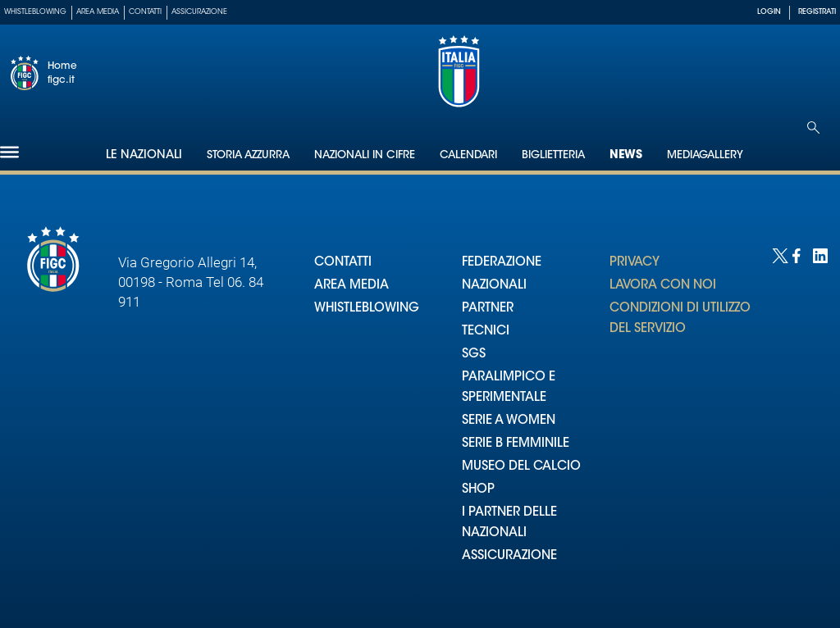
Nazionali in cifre (365, 155)
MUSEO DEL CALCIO (521, 467)
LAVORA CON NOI (663, 286)
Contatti (145, 12)
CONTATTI (343, 263)
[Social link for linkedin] (819, 255)
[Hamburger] (9, 152)
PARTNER (488, 309)
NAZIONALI (494, 286)
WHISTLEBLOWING (367, 309)
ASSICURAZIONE (509, 556)
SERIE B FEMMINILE (516, 444)
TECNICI (486, 332)
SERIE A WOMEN (509, 421)
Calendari (468, 155)
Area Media (98, 12)
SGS (474, 355)
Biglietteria (553, 155)
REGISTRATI (817, 12)
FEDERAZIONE (502, 263)
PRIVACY (635, 263)
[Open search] (813, 127)
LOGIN (769, 12)
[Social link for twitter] (778, 255)
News (626, 156)
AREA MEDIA (352, 286)
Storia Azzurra (248, 155)
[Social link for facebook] (799, 255)
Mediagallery (705, 155)
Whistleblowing (35, 12)
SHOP (478, 490)
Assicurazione (199, 12)
